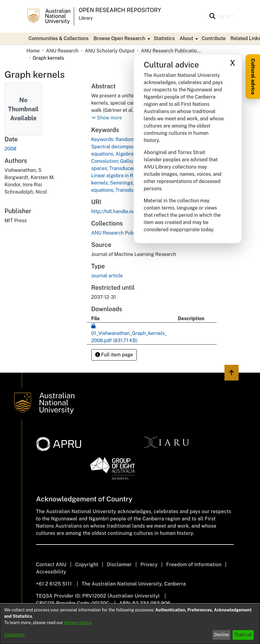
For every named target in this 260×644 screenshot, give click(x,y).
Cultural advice (253, 77)
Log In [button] (224, 16)
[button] (212, 16)
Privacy (149, 565)
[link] (122, 233)
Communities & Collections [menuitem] (59, 38)
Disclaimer (119, 565)
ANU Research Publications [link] (171, 51)
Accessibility (51, 572)
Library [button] (86, 18)
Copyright (87, 565)
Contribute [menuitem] (213, 38)
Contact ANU (51, 565)
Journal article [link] (107, 276)
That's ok (243, 635)
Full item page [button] (114, 355)
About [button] (186, 38)
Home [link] (33, 51)
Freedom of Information (194, 565)
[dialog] (130, 624)
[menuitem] (121, 39)
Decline (222, 635)
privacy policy (77, 623)
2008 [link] (10, 149)
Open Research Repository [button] (120, 10)
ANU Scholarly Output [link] (110, 51)
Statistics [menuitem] (164, 38)
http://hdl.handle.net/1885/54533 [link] (129, 212)
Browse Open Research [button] (119, 38)
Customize (14, 635)
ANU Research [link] (62, 51)
